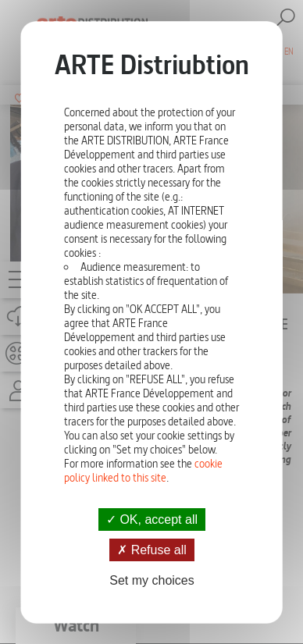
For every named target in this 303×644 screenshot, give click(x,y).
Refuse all (152, 550)
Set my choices (151, 580)
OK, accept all (151, 519)
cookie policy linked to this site (143, 471)
